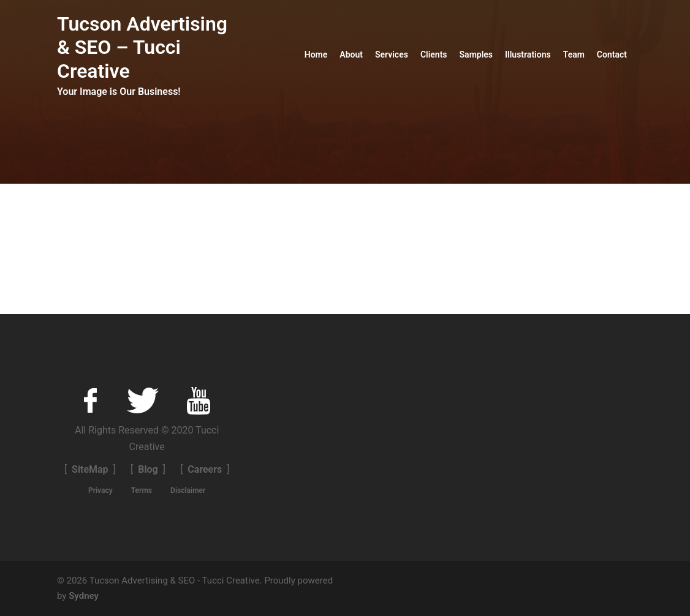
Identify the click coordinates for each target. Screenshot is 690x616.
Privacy (100, 490)
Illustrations (528, 54)
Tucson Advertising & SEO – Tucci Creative (142, 47)
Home (316, 54)
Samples (476, 54)
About (351, 54)
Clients (434, 54)
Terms (142, 490)
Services (392, 54)
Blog (148, 469)
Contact (612, 54)
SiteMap (90, 469)
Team (574, 54)
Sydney (84, 596)
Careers (205, 469)
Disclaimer (188, 490)
